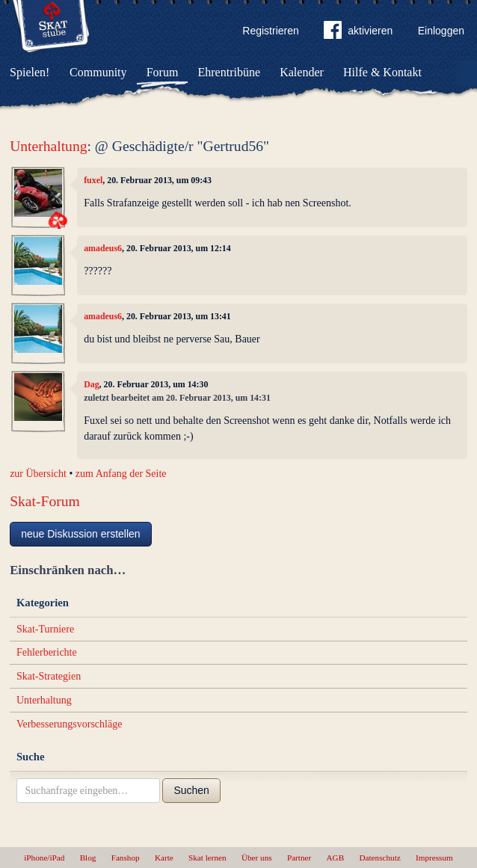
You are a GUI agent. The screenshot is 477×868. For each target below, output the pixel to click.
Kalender (302, 72)
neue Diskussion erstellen (81, 534)
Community (98, 72)
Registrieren (270, 31)
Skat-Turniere (45, 629)
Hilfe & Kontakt (382, 72)
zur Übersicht (38, 474)
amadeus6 (103, 248)
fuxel (93, 180)
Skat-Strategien (49, 676)
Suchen (191, 790)
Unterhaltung (48, 146)
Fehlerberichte (47, 652)
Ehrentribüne (230, 72)
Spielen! (30, 72)
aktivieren (358, 33)
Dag (91, 384)
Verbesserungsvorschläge (70, 724)
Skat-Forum (45, 501)
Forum (163, 72)
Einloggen (441, 31)
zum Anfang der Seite (121, 474)
